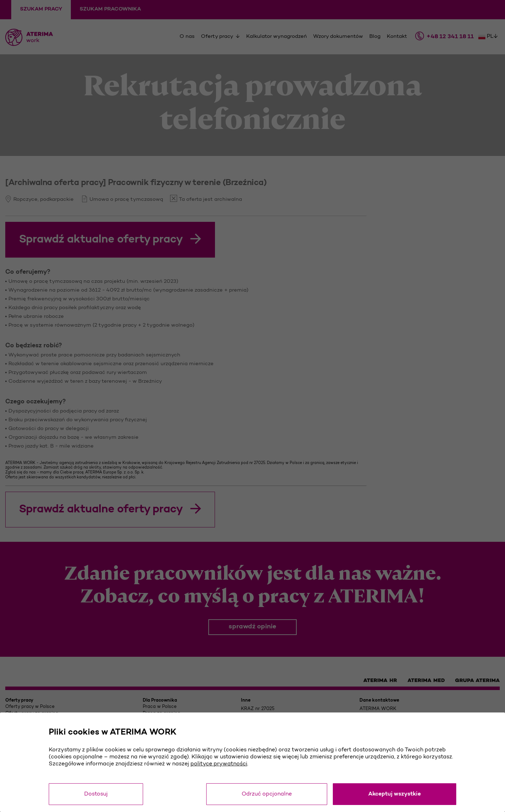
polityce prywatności (219, 764)
